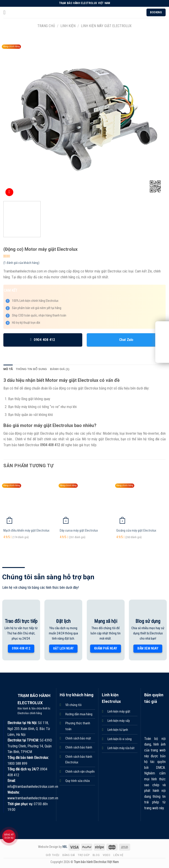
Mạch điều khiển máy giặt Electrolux (26, 531)
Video (107, 855)
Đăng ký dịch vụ (9, 836)
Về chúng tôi (73, 705)
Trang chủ (46, 26)
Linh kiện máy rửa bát (121, 748)
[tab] (8, 369)
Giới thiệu (53, 855)
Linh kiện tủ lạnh (118, 730)
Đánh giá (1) (60, 369)
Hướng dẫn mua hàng (79, 714)
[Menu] (6, 12)
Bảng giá (69, 855)
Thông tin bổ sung (31, 369)
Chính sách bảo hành (79, 747)
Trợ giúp (84, 855)
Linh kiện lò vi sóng (120, 739)
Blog (96, 855)
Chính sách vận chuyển (80, 772)
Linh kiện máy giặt (119, 712)
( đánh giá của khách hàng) (21, 263)
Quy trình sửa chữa (78, 781)
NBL (65, 847)
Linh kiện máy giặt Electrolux (106, 26)
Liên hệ (118, 855)
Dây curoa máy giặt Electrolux (79, 531)
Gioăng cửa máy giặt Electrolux (136, 531)
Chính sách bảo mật (78, 738)
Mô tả (8, 369)
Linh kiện (68, 26)
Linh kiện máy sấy (119, 721)
